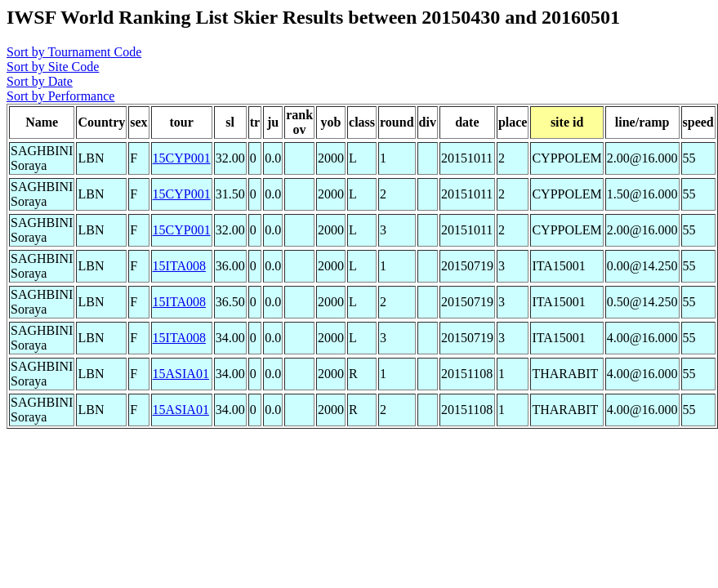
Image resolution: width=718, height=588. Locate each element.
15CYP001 (182, 158)
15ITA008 (179, 266)
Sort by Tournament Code (74, 52)
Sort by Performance (60, 96)
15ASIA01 (181, 374)
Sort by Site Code (53, 67)
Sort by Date (40, 81)
